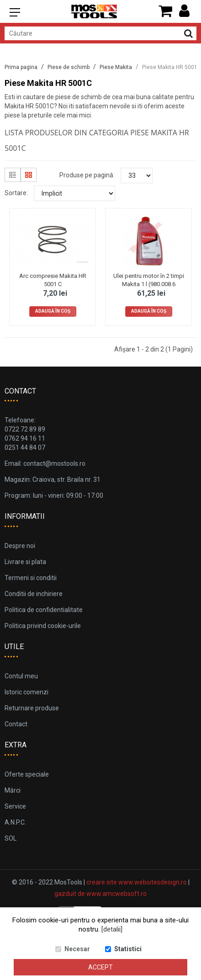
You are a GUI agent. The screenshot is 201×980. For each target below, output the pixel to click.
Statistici (128, 949)
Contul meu (21, 676)
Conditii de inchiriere (34, 594)
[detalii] (112, 929)
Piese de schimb (69, 67)
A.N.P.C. (15, 822)
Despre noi (20, 546)
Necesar (77, 949)
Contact (16, 724)
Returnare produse (32, 708)
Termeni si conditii (31, 578)
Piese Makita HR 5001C (172, 67)
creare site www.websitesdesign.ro (137, 882)
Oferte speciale (27, 774)
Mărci (13, 790)
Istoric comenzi (26, 692)
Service (15, 806)
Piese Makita (116, 67)
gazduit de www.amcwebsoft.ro (100, 894)
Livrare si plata (25, 562)
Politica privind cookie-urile (43, 626)
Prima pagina (21, 67)
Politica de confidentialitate (44, 610)
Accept (100, 967)
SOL (11, 838)
